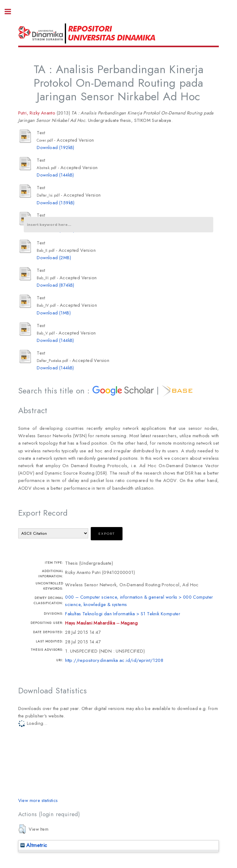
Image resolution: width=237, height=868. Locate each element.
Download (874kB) (55, 285)
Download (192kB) (55, 147)
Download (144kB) (55, 175)
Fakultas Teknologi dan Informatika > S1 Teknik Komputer (123, 614)
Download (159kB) (56, 203)
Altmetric (34, 845)
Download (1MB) (54, 313)
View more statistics (38, 800)
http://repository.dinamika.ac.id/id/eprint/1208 (114, 660)
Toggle (11, 12)
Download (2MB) (54, 257)
